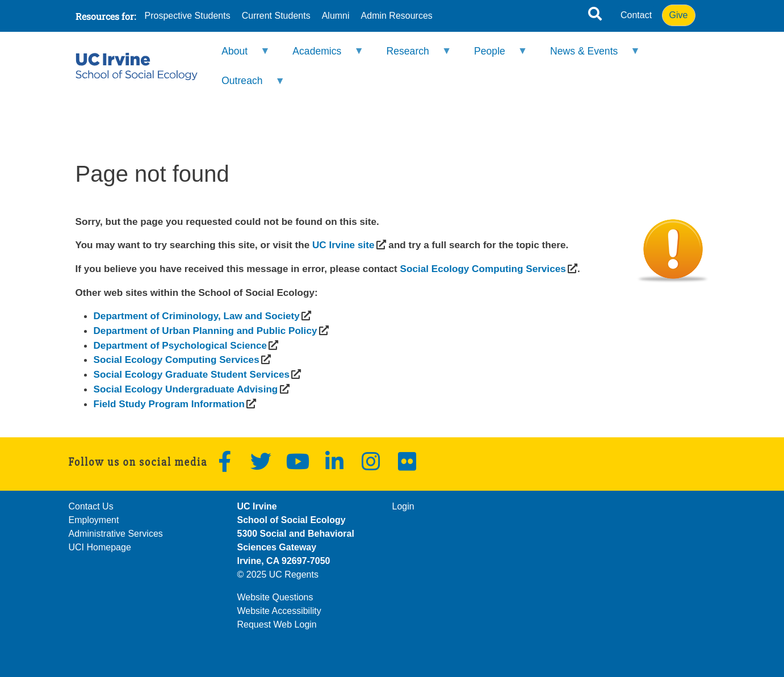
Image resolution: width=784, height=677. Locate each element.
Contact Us (91, 506)
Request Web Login (277, 624)
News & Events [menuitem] (588, 56)
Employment (94, 520)
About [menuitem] (238, 56)
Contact (636, 15)
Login (403, 506)
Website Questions (275, 597)
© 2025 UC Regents (278, 574)
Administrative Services (116, 534)
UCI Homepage (100, 547)
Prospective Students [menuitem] (188, 16)
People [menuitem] (494, 56)
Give (679, 15)
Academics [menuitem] (321, 56)
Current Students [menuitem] (276, 16)
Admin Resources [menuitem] (397, 16)
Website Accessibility (279, 611)
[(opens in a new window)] (343, 245)
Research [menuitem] (411, 56)
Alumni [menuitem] (336, 16)
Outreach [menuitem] (246, 85)
